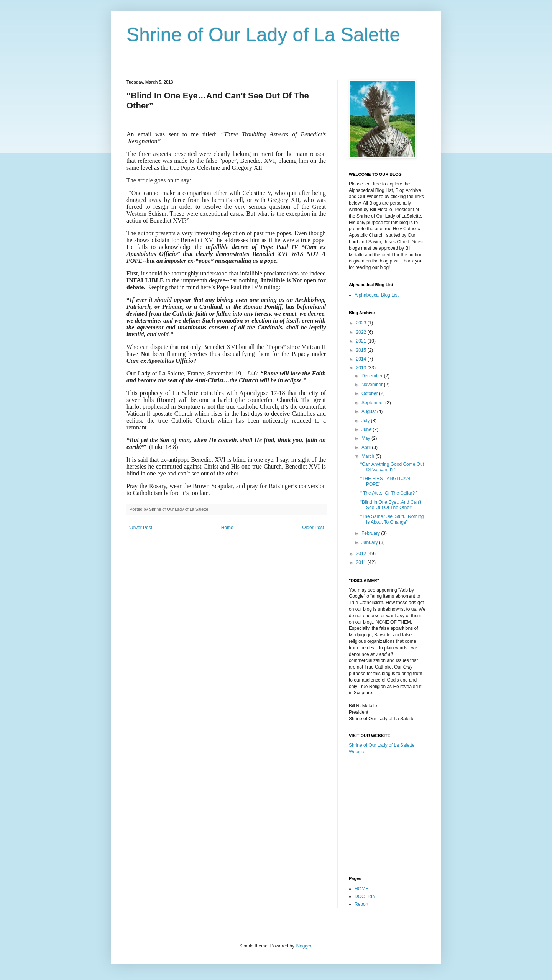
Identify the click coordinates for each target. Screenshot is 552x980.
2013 (362, 368)
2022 (362, 332)
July (366, 421)
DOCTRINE (367, 896)
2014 (362, 359)
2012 (362, 554)
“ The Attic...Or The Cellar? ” (389, 493)
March (369, 456)
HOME (361, 889)
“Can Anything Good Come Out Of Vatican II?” (392, 467)
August (369, 411)
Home (227, 528)
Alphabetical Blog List (377, 295)
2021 (362, 341)
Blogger (303, 946)
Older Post (313, 528)
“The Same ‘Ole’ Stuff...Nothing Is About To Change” (392, 519)
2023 (362, 323)
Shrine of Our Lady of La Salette (263, 35)
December (373, 376)
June (367, 429)
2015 (362, 350)
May (366, 438)
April (367, 447)
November (373, 385)
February (371, 533)
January (370, 542)
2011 (362, 562)
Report (361, 904)
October (370, 393)
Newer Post (140, 528)
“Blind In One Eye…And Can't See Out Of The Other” (391, 505)
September (373, 403)
